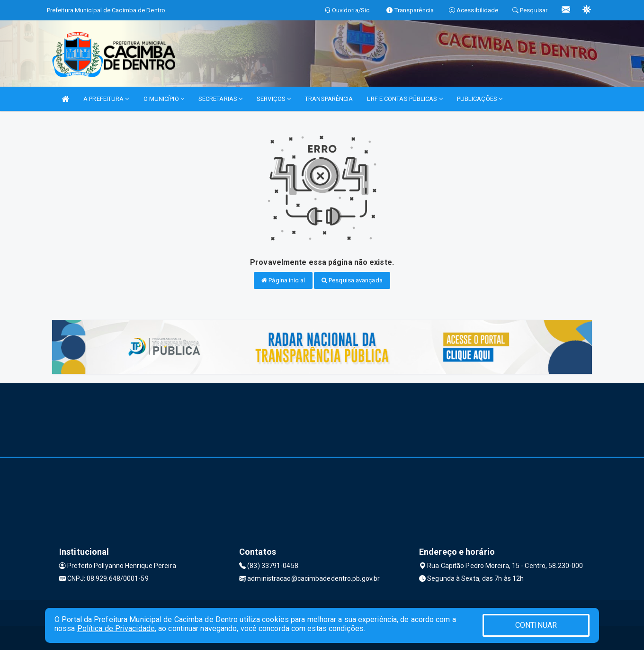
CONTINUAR (536, 625)
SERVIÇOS (274, 99)
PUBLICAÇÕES (480, 99)
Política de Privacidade (116, 628)
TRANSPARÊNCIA (329, 99)
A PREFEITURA (106, 99)
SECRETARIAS (220, 99)
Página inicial (283, 280)
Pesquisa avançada (352, 280)
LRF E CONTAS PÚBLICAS (405, 99)
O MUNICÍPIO (164, 99)
